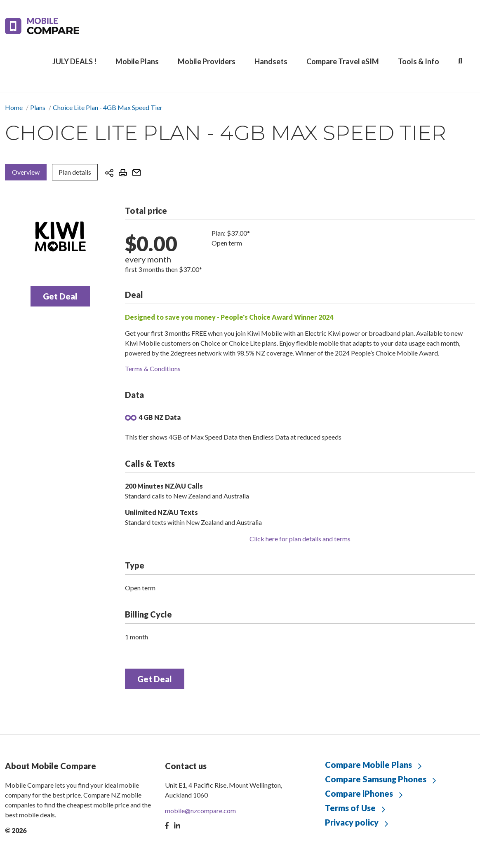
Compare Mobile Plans (368, 765)
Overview (26, 172)
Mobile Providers (207, 61)
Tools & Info (419, 61)
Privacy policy (352, 822)
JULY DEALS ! (74, 61)
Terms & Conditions (153, 368)
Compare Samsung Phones (376, 779)
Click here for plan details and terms (300, 539)
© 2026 (16, 830)
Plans (38, 107)
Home (14, 107)
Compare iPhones (359, 793)
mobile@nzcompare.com (200, 811)
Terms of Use (350, 808)
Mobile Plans (137, 61)
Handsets (271, 61)
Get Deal (60, 296)
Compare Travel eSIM (343, 61)
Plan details (75, 172)
